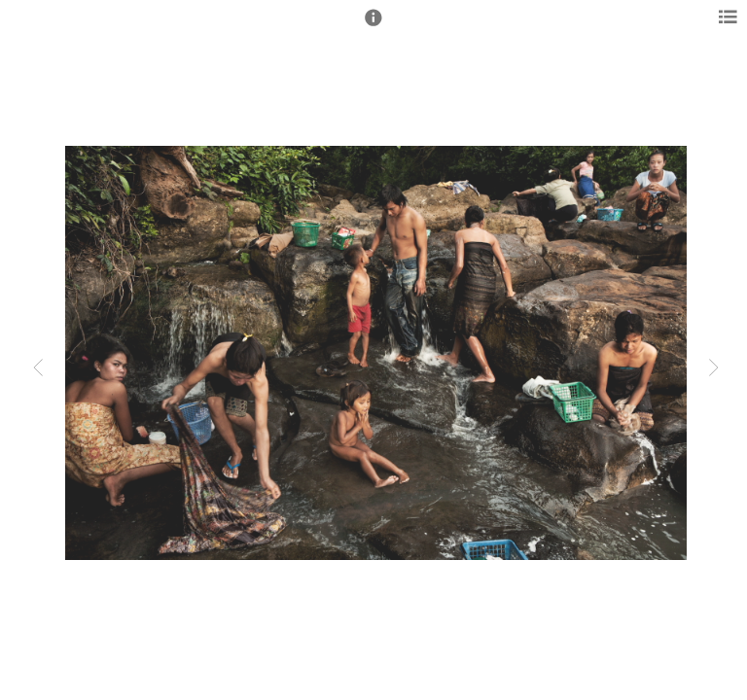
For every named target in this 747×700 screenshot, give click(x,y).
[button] (373, 26)
